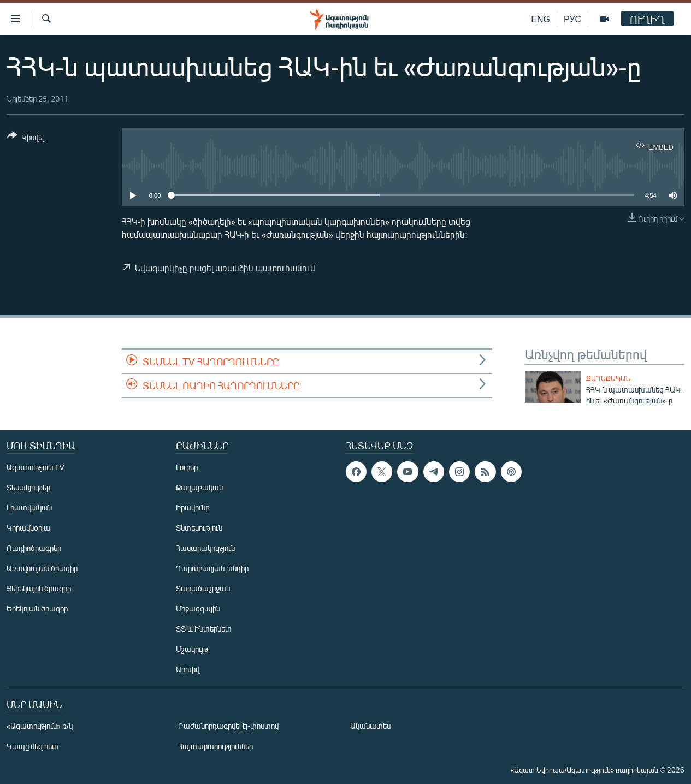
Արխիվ (188, 669)
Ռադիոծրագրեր (34, 548)
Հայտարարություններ (215, 746)
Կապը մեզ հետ (33, 746)
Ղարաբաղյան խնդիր (212, 568)
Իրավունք (193, 507)
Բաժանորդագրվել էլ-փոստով (228, 726)
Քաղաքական (608, 378)
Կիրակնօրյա (28, 528)
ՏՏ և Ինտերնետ (204, 629)
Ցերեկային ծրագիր (39, 588)
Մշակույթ (192, 649)
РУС (572, 19)
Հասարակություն (205, 548)
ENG (541, 19)
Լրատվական (29, 507)
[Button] (25, 138)
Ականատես (370, 726)
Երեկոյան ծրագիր (37, 608)
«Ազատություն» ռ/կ (40, 726)
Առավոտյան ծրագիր (42, 568)
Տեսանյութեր (28, 487)
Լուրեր (187, 467)
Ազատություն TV (36, 467)
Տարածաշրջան (203, 588)
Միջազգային (198, 608)
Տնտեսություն (199, 528)
